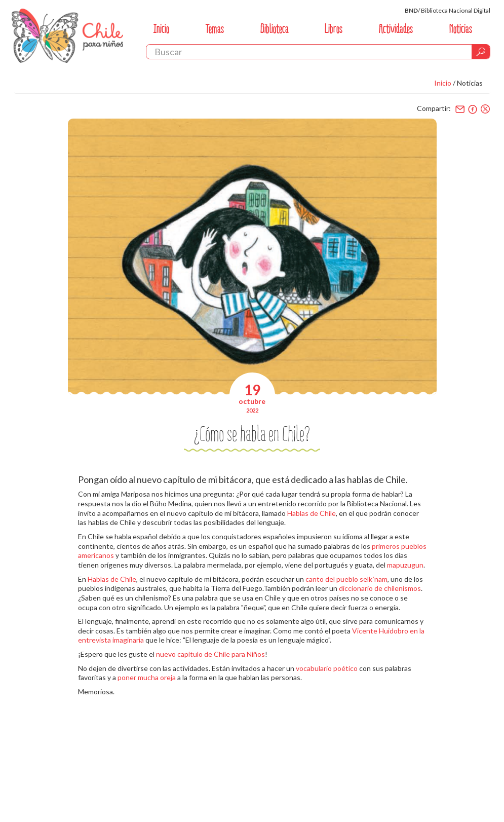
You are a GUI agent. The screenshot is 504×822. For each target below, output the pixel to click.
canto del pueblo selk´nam (346, 579)
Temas (215, 29)
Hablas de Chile (312, 513)
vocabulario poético (327, 668)
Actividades (396, 29)
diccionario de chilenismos (380, 588)
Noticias (461, 29)
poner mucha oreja (147, 677)
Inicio (161, 29)
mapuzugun (405, 565)
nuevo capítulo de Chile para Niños (210, 654)
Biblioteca (275, 29)
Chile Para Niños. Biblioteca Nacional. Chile (67, 35)
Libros (334, 29)
